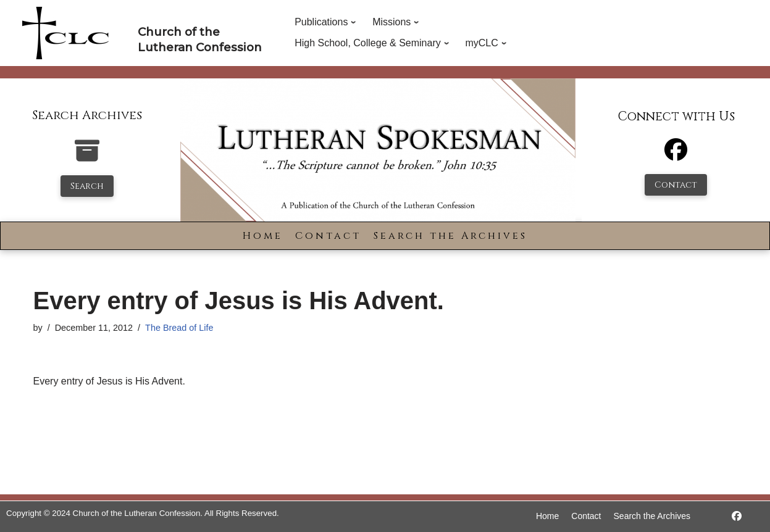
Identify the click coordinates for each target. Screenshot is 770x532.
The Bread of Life (179, 328)
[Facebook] (676, 155)
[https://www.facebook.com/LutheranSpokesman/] (737, 516)
